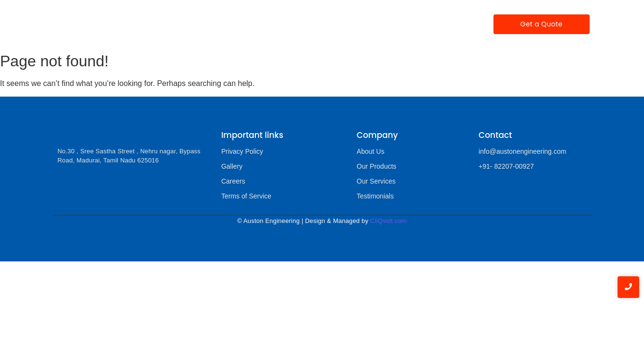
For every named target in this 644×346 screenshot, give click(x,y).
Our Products (231, 24)
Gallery (402, 24)
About (179, 24)
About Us (371, 151)
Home (141, 24)
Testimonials (350, 24)
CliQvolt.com (389, 221)
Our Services (290, 24)
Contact (445, 24)
